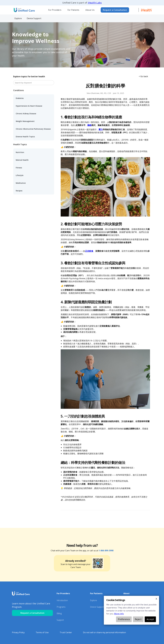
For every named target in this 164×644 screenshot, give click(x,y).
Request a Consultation (115, 10)
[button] (55, 10)
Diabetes (20, 98)
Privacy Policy (18, 632)
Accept (150, 619)
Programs (61, 607)
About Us (90, 10)
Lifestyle (20, 175)
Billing (59, 613)
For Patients (73, 10)
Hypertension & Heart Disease (29, 106)
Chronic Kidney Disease (26, 114)
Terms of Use (42, 632)
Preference (124, 619)
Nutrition (20, 152)
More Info (119, 614)
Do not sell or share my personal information (104, 632)
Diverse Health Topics (25, 137)
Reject (138, 619)
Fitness (19, 168)
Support (60, 620)
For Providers (55, 10)
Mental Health (22, 160)
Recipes (19, 191)
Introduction (62, 600)
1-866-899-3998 (106, 551)
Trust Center (66, 632)
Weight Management (25, 121)
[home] (24, 10)
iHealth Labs (95, 3)
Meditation (21, 183)
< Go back (143, 76)
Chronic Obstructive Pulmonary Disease (33, 129)
